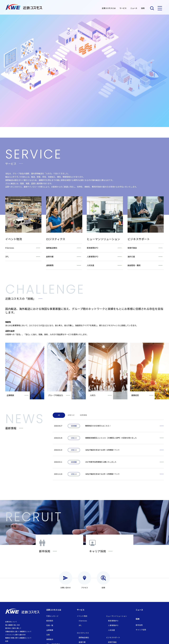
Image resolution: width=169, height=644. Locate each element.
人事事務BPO (113, 625)
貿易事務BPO (113, 621)
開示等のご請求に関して (13, 628)
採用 (143, 8)
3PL (80, 625)
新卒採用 (139, 625)
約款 (7, 641)
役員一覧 (50, 625)
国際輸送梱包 (84, 637)
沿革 (48, 635)
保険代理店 (112, 642)
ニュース (134, 8)
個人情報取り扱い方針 (13, 625)
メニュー (160, 8)
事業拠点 (50, 639)
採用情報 (83, 415)
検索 (152, 8)
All (59, 415)
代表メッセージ (52, 616)
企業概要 (50, 630)
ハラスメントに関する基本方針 (15, 635)
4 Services (83, 621)
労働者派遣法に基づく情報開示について (18, 631)
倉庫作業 (82, 642)
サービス (123, 8)
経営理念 (50, 621)
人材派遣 (111, 630)
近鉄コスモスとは (109, 8)
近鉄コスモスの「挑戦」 (21, 299)
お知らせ (71, 415)
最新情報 (11, 428)
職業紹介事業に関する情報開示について (18, 638)
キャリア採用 (141, 630)
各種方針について (11, 622)
